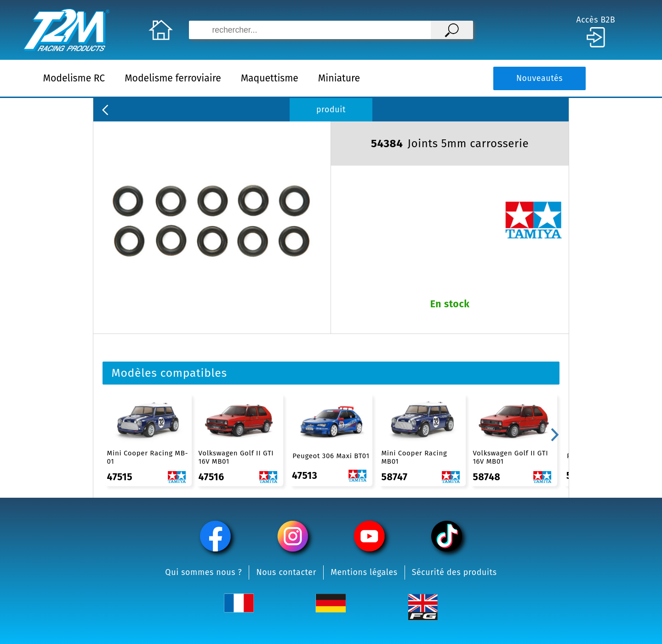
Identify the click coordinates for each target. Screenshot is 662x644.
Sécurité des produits (454, 572)
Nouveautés (539, 78)
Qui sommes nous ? (203, 572)
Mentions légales (364, 572)
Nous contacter (286, 572)
